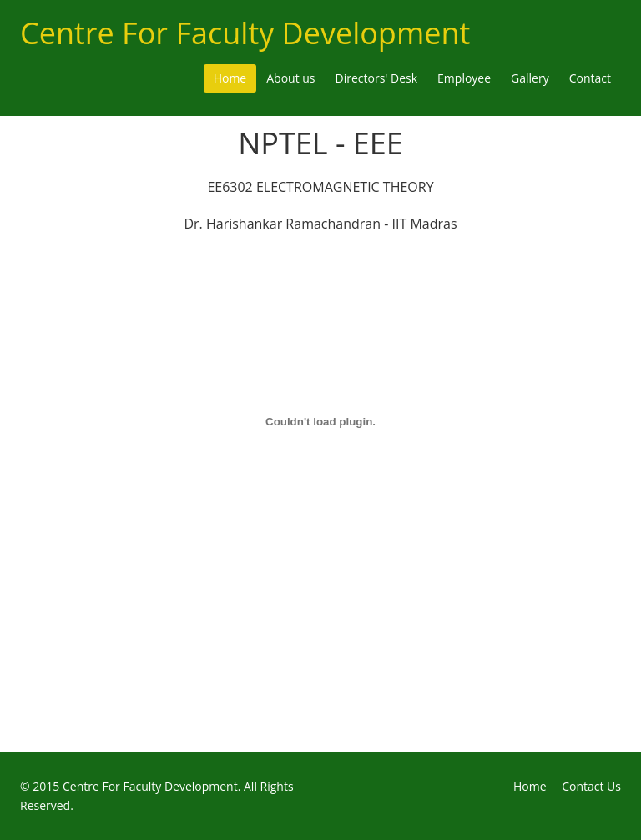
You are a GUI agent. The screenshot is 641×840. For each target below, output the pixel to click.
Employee (464, 78)
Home (230, 78)
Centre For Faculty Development (245, 33)
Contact (590, 78)
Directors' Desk (377, 78)
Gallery (530, 78)
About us (290, 78)
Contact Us (591, 786)
